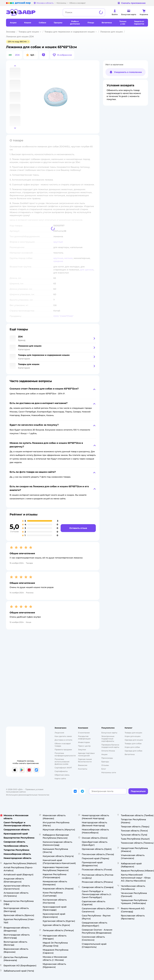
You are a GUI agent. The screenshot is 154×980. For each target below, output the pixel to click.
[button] (62, 55)
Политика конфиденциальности (65, 754)
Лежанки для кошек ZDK (20, 37)
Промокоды (107, 758)
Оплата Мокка (108, 751)
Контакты (83, 769)
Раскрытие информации (84, 737)
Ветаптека (130, 754)
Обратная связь (62, 775)
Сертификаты (61, 771)
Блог (104, 769)
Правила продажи (63, 750)
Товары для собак (133, 743)
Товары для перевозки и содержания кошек (70, 32)
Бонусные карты (109, 733)
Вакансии (83, 765)
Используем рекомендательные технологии (28, 795)
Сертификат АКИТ (63, 768)
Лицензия (59, 733)
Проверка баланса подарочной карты (110, 746)
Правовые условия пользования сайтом (25, 791)
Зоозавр (11, 32)
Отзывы (105, 765)
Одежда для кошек (134, 740)
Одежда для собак (133, 751)
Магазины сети (109, 772)
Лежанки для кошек (111, 32)
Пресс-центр (84, 746)
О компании (84, 733)
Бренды (105, 762)
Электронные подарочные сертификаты (108, 739)
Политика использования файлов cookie (62, 762)
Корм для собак (132, 747)
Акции (104, 754)
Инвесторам (84, 742)
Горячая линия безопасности (85, 760)
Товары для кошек (29, 32)
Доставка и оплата (63, 740)
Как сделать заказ (63, 736)
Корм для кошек (133, 736)
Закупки (82, 750)
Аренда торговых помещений (86, 754)
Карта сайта (60, 778)
